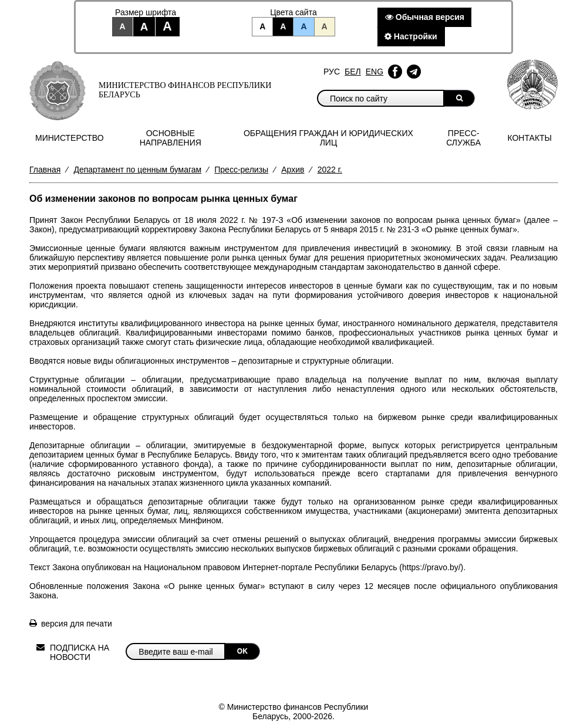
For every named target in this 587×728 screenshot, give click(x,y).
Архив (293, 170)
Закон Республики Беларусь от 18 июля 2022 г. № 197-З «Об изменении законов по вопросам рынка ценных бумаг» (291, 220)
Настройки (411, 36)
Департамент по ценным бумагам (137, 170)
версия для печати (77, 624)
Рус (332, 72)
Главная (45, 170)
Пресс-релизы (241, 170)
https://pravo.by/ (431, 567)
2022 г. (330, 170)
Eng (375, 72)
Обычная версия (425, 17)
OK (242, 651)
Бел (353, 72)
